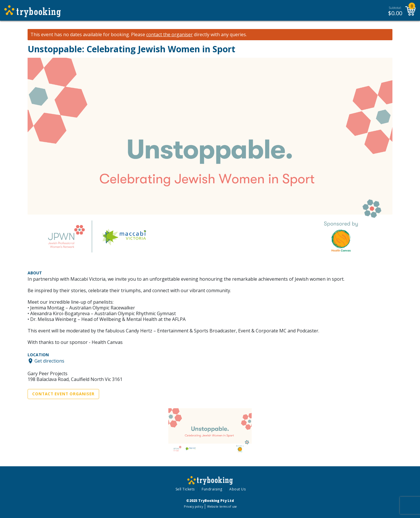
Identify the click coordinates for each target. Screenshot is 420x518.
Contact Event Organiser (63, 394)
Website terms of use (222, 507)
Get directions (49, 361)
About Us (237, 489)
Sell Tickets (185, 489)
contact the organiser (169, 35)
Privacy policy (193, 507)
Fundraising (212, 489)
